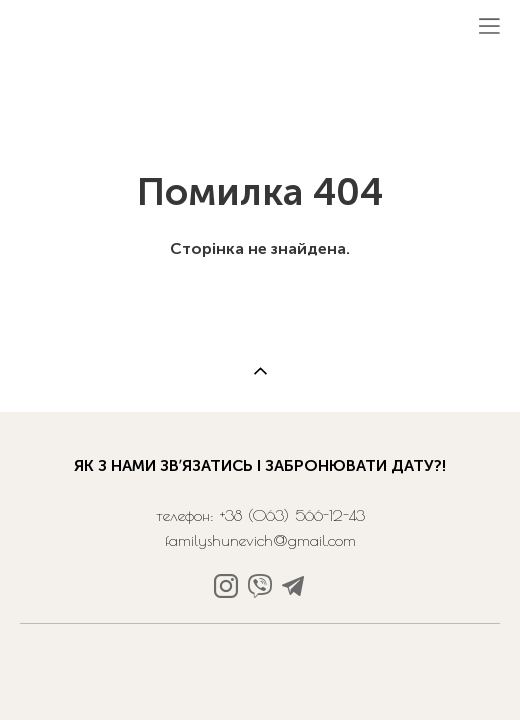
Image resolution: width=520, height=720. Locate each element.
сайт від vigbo (260, 673)
